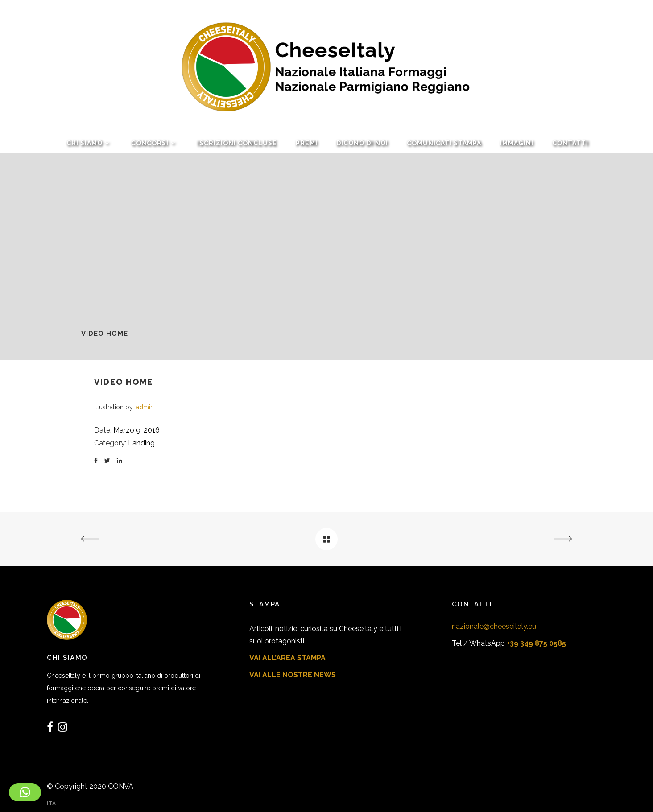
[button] (25, 792)
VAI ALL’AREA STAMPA (287, 658)
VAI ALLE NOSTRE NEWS (293, 675)
